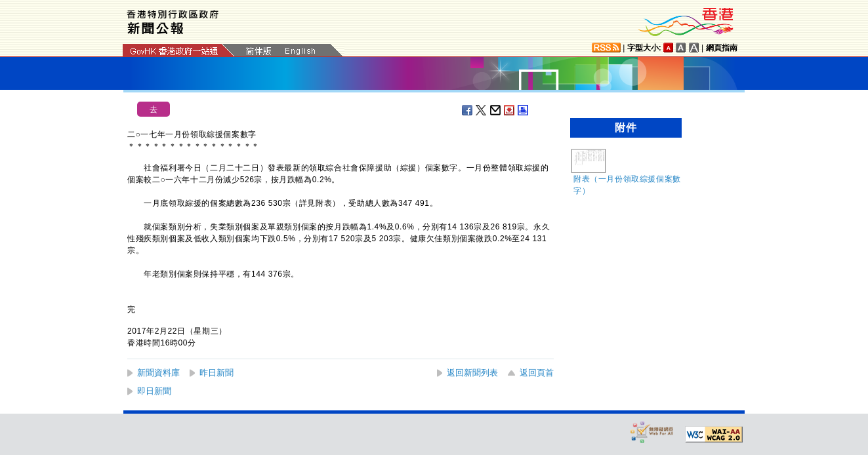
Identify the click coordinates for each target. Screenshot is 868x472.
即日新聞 (154, 391)
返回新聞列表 (472, 373)
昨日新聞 (217, 373)
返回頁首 (537, 373)
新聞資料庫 (158, 373)
